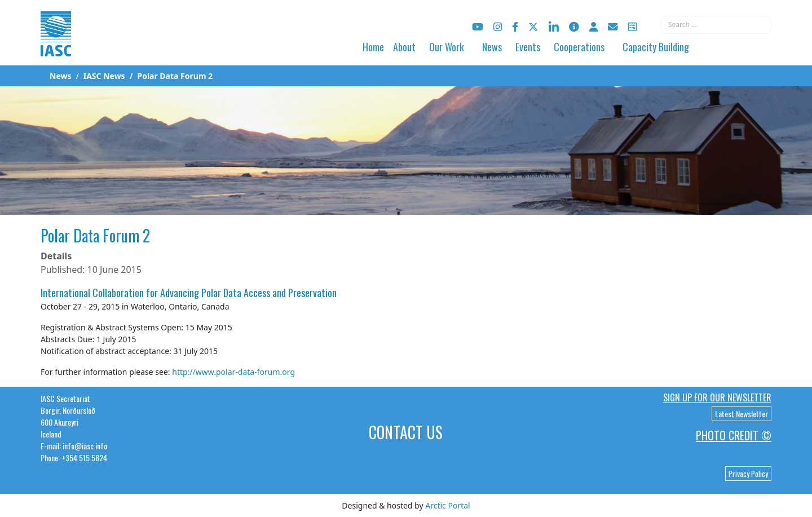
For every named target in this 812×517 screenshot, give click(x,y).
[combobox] (716, 25)
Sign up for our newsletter (717, 397)
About (404, 47)
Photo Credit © (734, 435)
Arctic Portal (447, 505)
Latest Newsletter (742, 414)
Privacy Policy (748, 474)
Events (528, 47)
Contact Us (406, 432)
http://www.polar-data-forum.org (233, 372)
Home (373, 47)
